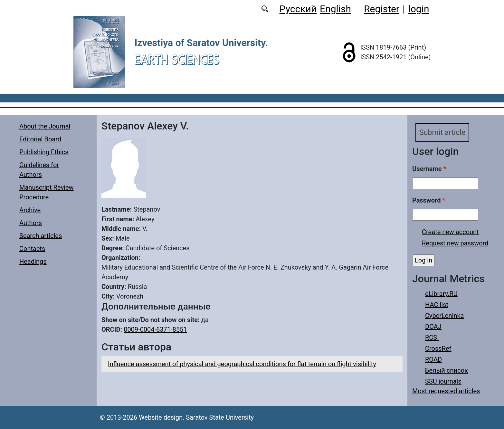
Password (429, 201)
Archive (30, 210)
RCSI (432, 338)
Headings (33, 262)
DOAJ (433, 327)
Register (382, 9)
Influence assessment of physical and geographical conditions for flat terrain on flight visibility (242, 364)
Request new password (455, 243)
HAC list (437, 305)
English (335, 9)
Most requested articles (446, 391)
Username (429, 169)
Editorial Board (40, 139)
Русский (298, 9)
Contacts (32, 249)
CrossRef (438, 349)
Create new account (450, 232)
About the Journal (45, 126)
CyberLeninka (444, 316)
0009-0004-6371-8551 (155, 329)
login (418, 9)
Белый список (447, 371)
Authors (31, 223)
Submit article (443, 133)
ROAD (433, 360)
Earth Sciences (177, 59)
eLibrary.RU (441, 294)
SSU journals (443, 382)
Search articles (41, 236)
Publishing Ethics (44, 152)
